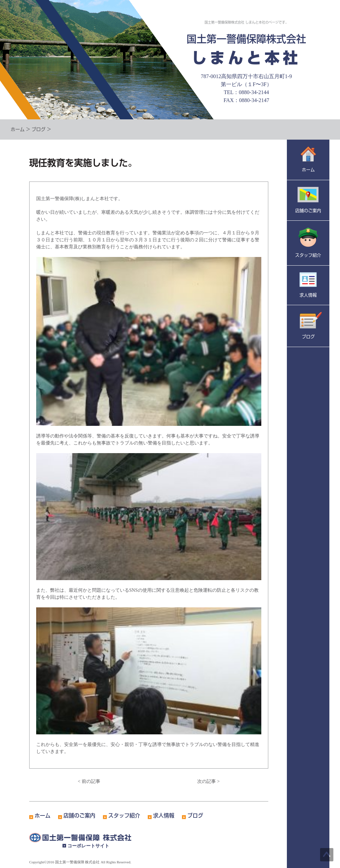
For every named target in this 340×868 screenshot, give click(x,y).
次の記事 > (208, 781)
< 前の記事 (89, 781)
